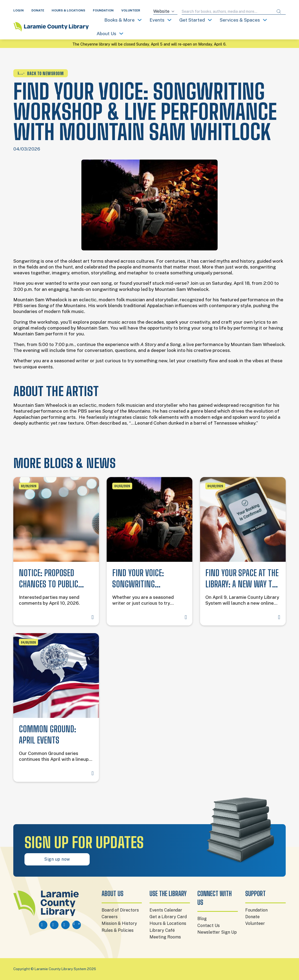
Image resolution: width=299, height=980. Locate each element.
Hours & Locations (168, 923)
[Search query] (227, 12)
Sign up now (57, 859)
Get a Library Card (168, 917)
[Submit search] (279, 12)
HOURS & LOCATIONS (68, 10)
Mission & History (119, 923)
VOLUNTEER (131, 10)
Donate (252, 917)
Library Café (162, 930)
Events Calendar (166, 910)
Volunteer (255, 923)
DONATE (38, 10)
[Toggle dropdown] (140, 20)
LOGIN (18, 10)
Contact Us (209, 926)
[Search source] (165, 12)
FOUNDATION (103, 10)
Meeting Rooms (165, 937)
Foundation (256, 910)
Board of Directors (120, 910)
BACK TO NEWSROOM (41, 73)
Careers (110, 917)
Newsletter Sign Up (217, 932)
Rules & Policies (118, 930)
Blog (202, 919)
